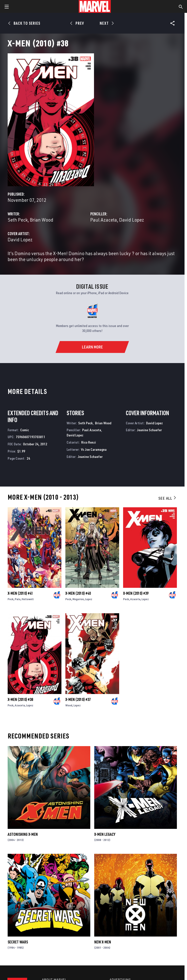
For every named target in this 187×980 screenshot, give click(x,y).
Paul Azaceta (104, 220)
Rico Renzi (89, 442)
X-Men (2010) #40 (78, 593)
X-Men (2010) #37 (78, 699)
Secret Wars (18, 942)
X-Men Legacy (105, 834)
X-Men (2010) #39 (136, 593)
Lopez (89, 599)
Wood (69, 705)
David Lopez (132, 220)
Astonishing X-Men (23, 834)
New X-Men (103, 942)
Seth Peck (18, 220)
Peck (11, 599)
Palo (18, 599)
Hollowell (28, 599)
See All (168, 498)
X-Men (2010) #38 (20, 699)
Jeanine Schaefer (90, 457)
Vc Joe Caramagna (94, 449)
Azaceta (135, 599)
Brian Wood (42, 220)
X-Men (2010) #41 (20, 593)
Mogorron (78, 599)
